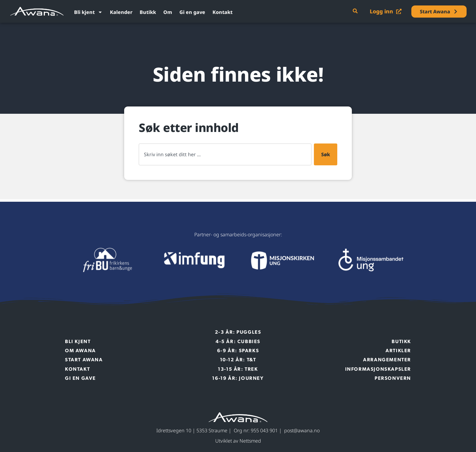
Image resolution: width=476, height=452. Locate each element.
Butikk (148, 12)
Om (168, 12)
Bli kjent (88, 12)
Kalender (121, 12)
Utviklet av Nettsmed (238, 441)
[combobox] (225, 154)
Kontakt (223, 12)
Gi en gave (192, 12)
